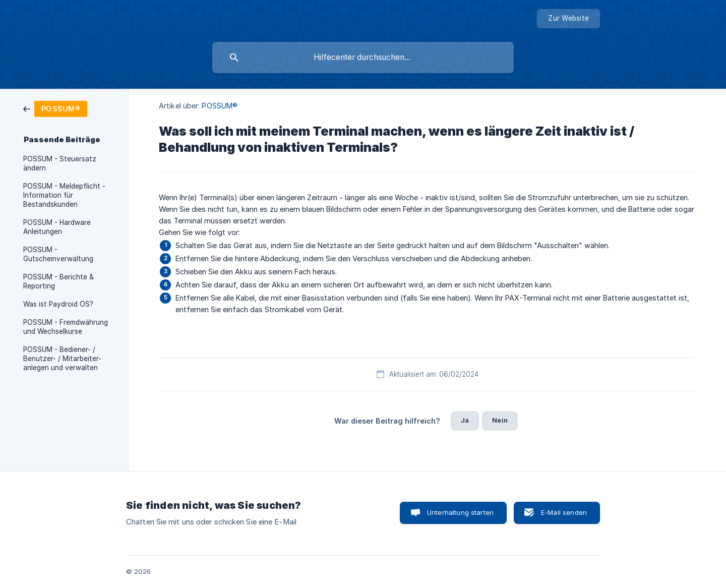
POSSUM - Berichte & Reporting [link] (58, 281)
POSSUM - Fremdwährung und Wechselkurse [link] (66, 327)
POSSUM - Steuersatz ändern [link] (60, 163)
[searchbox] (363, 57)
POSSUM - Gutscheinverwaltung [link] (58, 254)
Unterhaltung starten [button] (460, 512)
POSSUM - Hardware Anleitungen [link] (57, 227)
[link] (55, 108)
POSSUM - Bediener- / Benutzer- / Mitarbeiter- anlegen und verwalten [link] (62, 359)
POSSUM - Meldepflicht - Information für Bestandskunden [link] (64, 195)
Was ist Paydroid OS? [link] (58, 304)
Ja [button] (465, 420)
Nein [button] (500, 420)
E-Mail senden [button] (564, 512)
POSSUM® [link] (220, 106)
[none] (568, 19)
